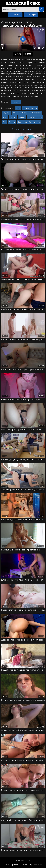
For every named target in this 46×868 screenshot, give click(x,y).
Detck (34, 108)
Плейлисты (15, 15)
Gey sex (13, 117)
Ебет (5, 117)
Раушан (6, 113)
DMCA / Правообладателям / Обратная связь (23, 865)
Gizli (4, 122)
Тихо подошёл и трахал (29, 122)
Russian (12, 122)
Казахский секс (23, 4)
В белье (16, 113)
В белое (26, 113)
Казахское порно (23, 861)
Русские (16, 102)
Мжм (18, 108)
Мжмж (22, 117)
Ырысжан (37, 113)
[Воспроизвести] (3, 48)
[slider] (18, 45)
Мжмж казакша (35, 117)
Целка (26, 108)
